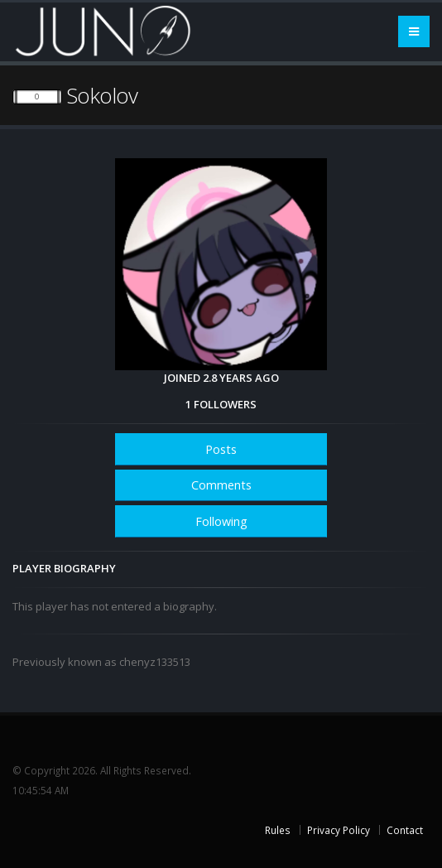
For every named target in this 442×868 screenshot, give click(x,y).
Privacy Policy (339, 830)
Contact (405, 830)
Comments (221, 485)
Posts (221, 449)
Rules (278, 830)
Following (221, 521)
